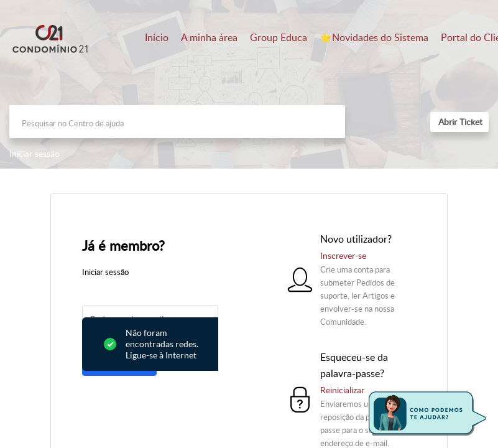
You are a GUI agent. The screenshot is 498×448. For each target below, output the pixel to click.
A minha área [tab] (209, 37)
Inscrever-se (343, 255)
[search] (177, 122)
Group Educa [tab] (279, 37)
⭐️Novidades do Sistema (374, 37)
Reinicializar (342, 390)
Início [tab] (157, 37)
